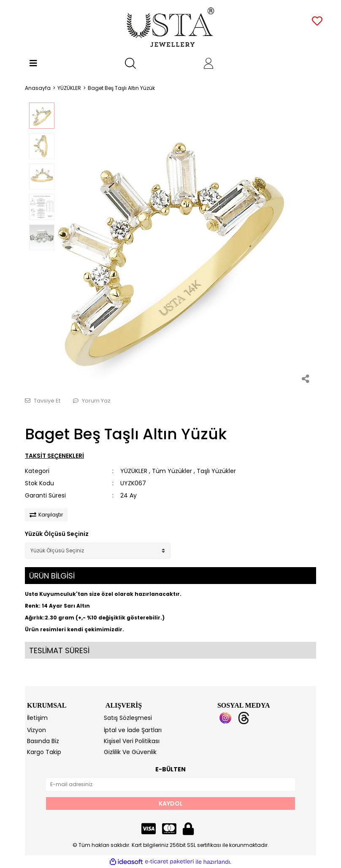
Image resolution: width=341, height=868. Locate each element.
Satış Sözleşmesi (128, 718)
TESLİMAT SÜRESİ (59, 650)
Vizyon (37, 730)
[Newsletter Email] (170, 784)
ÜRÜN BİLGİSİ (52, 576)
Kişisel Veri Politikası (132, 741)
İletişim (37, 718)
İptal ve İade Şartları (133, 730)
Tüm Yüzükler (172, 471)
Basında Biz (43, 741)
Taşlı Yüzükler (216, 471)
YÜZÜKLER (134, 471)
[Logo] (171, 27)
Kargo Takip (44, 752)
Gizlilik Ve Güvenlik (130, 752)
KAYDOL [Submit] (171, 803)
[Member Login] (208, 63)
